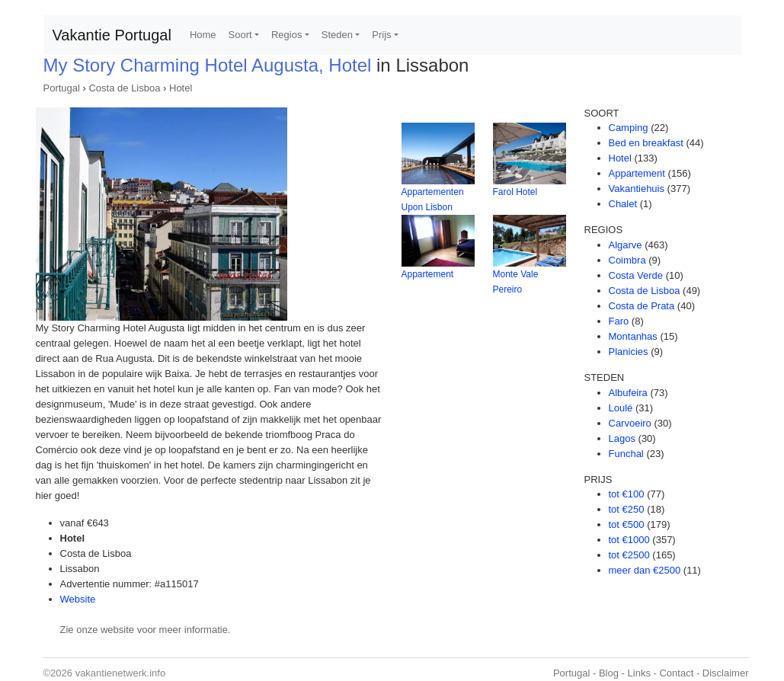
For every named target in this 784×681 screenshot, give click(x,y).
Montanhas (633, 336)
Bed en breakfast (646, 143)
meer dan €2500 (645, 570)
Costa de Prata (642, 306)
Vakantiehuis (637, 189)
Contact (676, 673)
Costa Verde (636, 275)
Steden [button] (337, 35)
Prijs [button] (381, 35)
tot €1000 (629, 540)
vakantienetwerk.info (121, 673)
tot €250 (627, 509)
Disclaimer (726, 673)
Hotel (181, 88)
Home (203, 35)
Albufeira (628, 393)
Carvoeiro (630, 423)
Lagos (622, 438)
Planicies (629, 352)
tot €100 (627, 494)
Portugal (62, 88)
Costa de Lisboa (124, 88)
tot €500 (627, 524)
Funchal (626, 454)
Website (78, 599)
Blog (609, 673)
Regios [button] (286, 35)
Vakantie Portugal (112, 35)
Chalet (623, 204)
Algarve (626, 245)
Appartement (428, 274)
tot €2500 (629, 555)
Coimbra (627, 260)
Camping (629, 128)
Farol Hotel (515, 192)
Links (639, 673)
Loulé (621, 408)
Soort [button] (240, 35)
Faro (619, 321)
